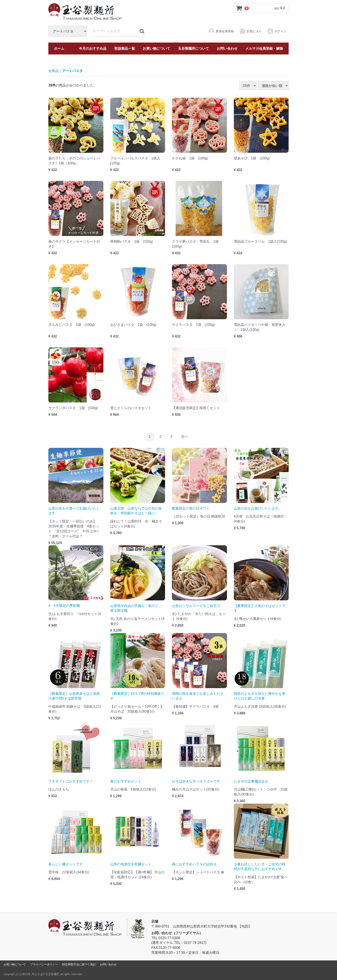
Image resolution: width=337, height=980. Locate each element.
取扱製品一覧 (125, 49)
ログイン (277, 31)
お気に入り (250, 31)
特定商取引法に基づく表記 (79, 964)
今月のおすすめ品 (93, 49)
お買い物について (156, 49)
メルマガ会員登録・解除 (264, 49)
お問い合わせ (227, 49)
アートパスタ (72, 71)
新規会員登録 (221, 31)
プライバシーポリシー (44, 964)
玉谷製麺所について (193, 49)
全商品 (54, 71)
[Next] (185, 437)
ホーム (59, 49)
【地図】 (245, 926)
